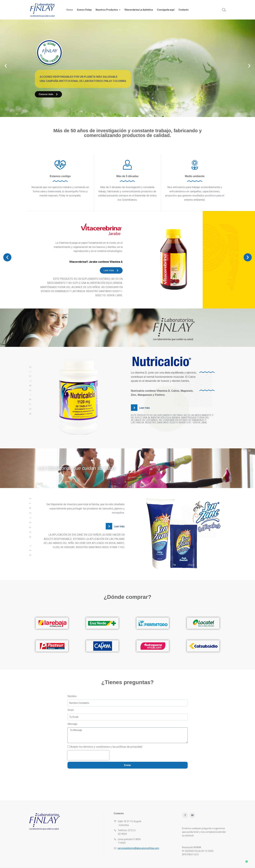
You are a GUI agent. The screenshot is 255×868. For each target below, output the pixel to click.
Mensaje (72, 724)
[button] (6, 66)
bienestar (140, 196)
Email (71, 710)
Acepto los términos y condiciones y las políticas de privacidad (106, 747)
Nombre (72, 696)
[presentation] (88, 755)
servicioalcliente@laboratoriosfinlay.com (138, 848)
